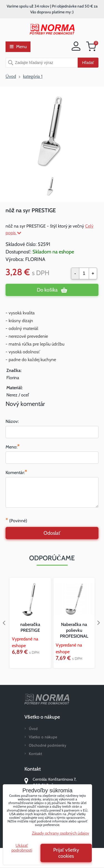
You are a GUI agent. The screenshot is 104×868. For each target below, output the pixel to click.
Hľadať (88, 63)
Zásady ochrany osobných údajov (60, 833)
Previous (4, 623)
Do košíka (47, 290)
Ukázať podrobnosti (22, 848)
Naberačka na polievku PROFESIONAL (74, 630)
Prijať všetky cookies (66, 853)
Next (100, 623)
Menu (18, 47)
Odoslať (52, 533)
